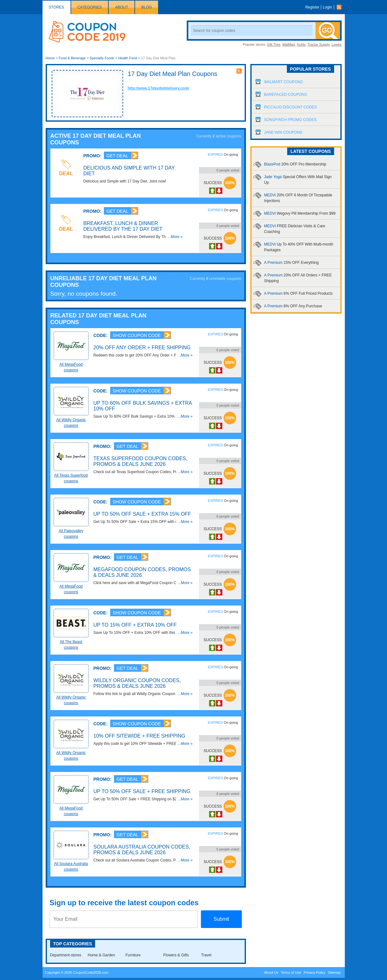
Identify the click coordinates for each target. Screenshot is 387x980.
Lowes (337, 44)
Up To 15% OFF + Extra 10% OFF (135, 625)
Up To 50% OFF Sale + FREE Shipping (142, 791)
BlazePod (295, 164)
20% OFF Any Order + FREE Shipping (142, 348)
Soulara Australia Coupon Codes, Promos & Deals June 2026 (142, 850)
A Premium (291, 263)
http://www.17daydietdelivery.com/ (159, 88)
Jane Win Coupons (283, 132)
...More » (175, 237)
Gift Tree (274, 44)
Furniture (133, 955)
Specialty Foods (102, 58)
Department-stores (66, 955)
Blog (147, 7)
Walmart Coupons (284, 82)
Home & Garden (102, 955)
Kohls (301, 44)
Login (327, 7)
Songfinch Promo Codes (290, 120)
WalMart (289, 44)
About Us (271, 972)
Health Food (128, 58)
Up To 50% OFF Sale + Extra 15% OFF (142, 514)
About (121, 7)
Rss (341, 7)
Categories (90, 7)
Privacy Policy (315, 972)
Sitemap (334, 972)
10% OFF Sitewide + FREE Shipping (139, 736)
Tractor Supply (318, 44)
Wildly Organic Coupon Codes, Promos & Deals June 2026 (137, 683)
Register (312, 7)
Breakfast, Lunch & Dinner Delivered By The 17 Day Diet (123, 226)
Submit (221, 919)
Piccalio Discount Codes (291, 107)
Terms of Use (291, 972)
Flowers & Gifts (176, 955)
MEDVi (300, 213)
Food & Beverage (72, 58)
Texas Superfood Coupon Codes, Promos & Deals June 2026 (141, 461)
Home (50, 58)
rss (239, 71)
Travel (206, 955)
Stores (57, 7)
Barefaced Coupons (286, 95)
